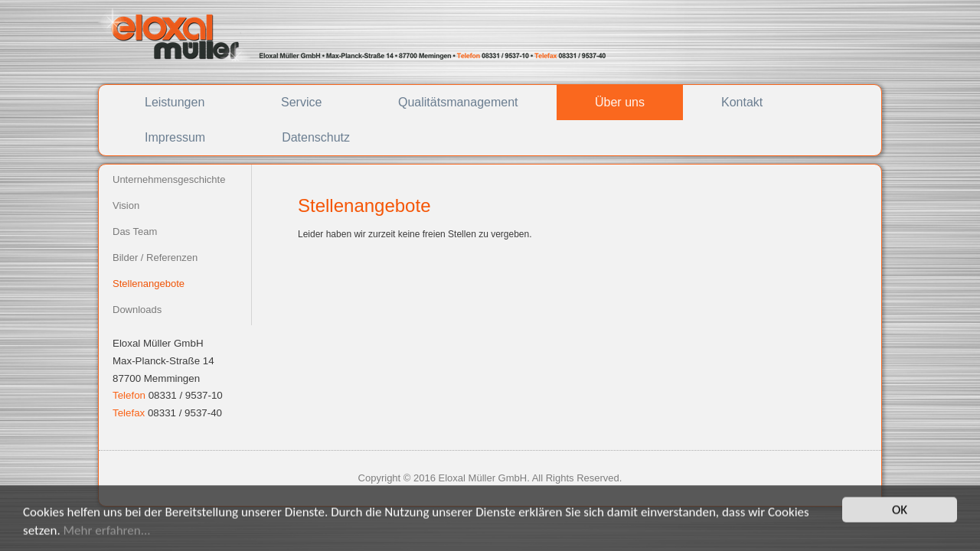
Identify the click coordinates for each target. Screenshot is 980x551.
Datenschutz (316, 137)
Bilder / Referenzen (155, 258)
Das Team (135, 231)
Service (301, 102)
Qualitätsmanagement (458, 102)
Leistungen (175, 102)
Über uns (620, 102)
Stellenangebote (149, 284)
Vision (126, 205)
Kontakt (742, 102)
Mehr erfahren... (107, 535)
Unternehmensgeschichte (169, 179)
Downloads (137, 310)
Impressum (175, 137)
